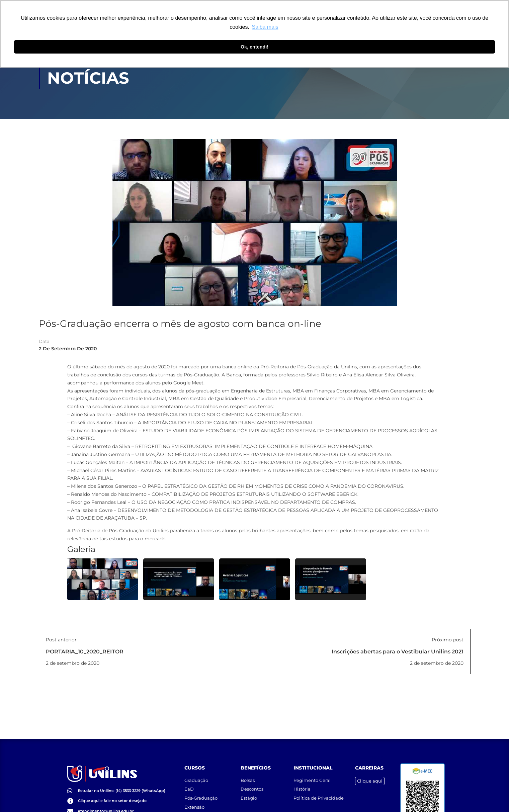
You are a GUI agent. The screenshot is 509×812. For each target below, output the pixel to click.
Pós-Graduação (201, 792)
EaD (189, 783)
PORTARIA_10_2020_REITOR (85, 652)
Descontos (252, 783)
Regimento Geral (312, 774)
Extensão (194, 801)
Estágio (249, 792)
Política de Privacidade (319, 792)
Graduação (196, 774)
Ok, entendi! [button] (254, 47)
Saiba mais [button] (265, 27)
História (302, 783)
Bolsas (248, 774)
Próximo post (448, 640)
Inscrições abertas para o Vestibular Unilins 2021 (398, 652)
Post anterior (61, 640)
